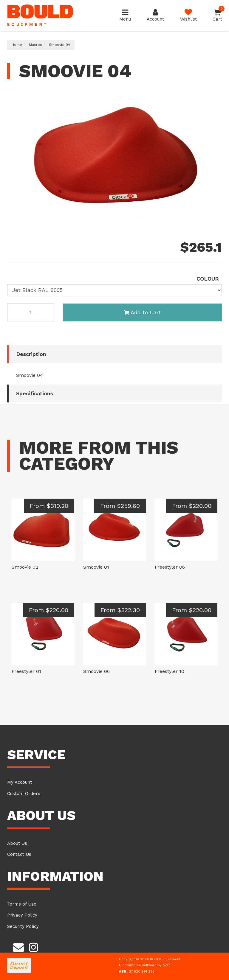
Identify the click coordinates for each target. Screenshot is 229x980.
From (49, 506)
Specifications (35, 393)
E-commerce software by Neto (145, 965)
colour (208, 279)
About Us (17, 843)
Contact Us (19, 854)
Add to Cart (142, 312)
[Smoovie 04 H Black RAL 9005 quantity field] (31, 312)
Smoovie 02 (25, 567)
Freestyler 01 (26, 671)
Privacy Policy (22, 915)
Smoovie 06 (96, 671)
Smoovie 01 (96, 567)
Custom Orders (24, 794)
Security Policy (23, 926)
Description (31, 354)
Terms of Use (22, 904)
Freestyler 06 (170, 567)
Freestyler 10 (170, 671)
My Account (20, 782)
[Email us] (18, 946)
